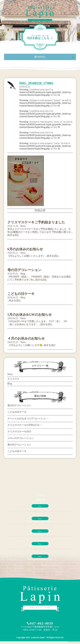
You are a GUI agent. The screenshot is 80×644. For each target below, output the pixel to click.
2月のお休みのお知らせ (40, 559)
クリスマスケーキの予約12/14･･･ (25, 425)
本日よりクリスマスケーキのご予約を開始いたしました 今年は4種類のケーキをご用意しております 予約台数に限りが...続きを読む (40, 232)
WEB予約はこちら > (40, 37)
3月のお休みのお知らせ (40, 546)
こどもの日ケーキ (17, 412)
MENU (40, 57)
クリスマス (13, 379)
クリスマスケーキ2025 (19, 432)
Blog (23, 274)
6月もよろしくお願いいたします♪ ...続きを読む (33, 256)
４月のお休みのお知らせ (40, 534)
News (23, 226)
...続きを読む (14, 301)
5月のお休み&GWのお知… (40, 521)
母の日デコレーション (19, 405)
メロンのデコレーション (20, 438)
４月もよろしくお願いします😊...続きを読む (32, 345)
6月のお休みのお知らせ (40, 509)
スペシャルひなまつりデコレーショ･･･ (28, 419)
